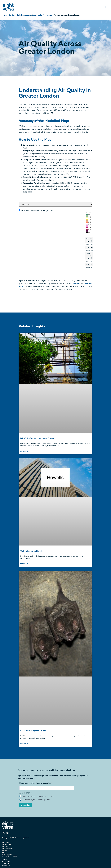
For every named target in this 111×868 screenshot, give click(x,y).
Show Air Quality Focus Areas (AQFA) (37, 210)
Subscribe (26, 805)
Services (12, 15)
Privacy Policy (6, 861)
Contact (5, 860)
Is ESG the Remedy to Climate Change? (38, 438)
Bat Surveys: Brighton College (33, 731)
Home (5, 15)
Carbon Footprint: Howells (32, 551)
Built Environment (24, 15)
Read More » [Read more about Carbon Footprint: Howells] (25, 564)
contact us (76, 283)
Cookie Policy (6, 863)
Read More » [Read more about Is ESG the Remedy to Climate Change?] (25, 451)
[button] (106, 7)
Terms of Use (6, 865)
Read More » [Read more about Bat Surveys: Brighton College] (25, 744)
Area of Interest (26, 793)
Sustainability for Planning (42, 15)
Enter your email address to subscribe (35, 783)
